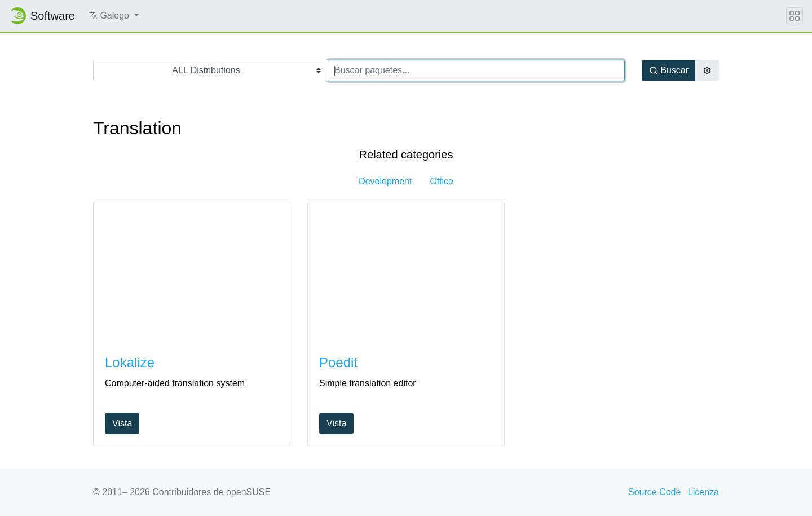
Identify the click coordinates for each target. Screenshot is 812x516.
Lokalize (130, 362)
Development (385, 181)
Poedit (338, 362)
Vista (122, 423)
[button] (114, 16)
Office (442, 181)
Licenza (703, 492)
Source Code (654, 492)
